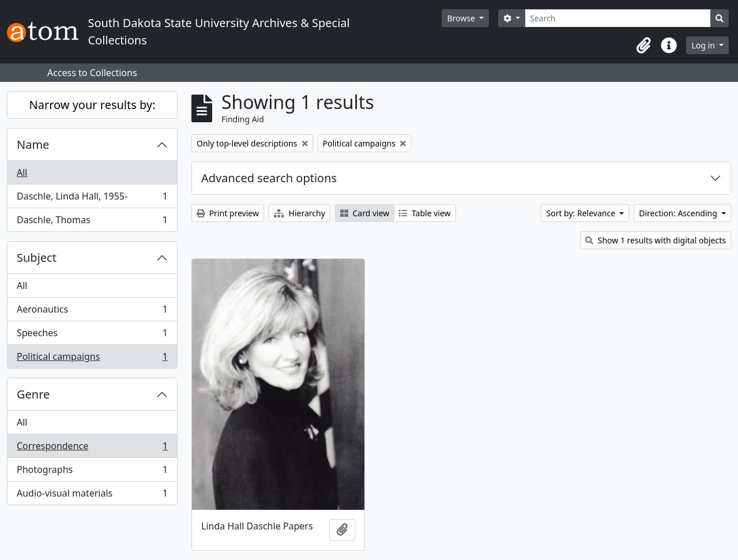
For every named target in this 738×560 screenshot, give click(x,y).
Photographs (92, 472)
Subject (37, 258)
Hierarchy (300, 213)
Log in (704, 45)
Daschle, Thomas (92, 222)
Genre (33, 394)
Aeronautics (92, 312)
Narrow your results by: (93, 105)
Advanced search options (269, 178)
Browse (462, 18)
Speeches (92, 335)
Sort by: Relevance (581, 213)
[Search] (618, 18)
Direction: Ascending (679, 213)
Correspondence (92, 448)
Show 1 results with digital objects (656, 240)
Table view (425, 213)
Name (33, 144)
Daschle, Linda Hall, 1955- (92, 199)
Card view (365, 213)
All (22, 172)
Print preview (228, 213)
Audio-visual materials (92, 495)
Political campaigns (92, 359)
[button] (643, 46)
